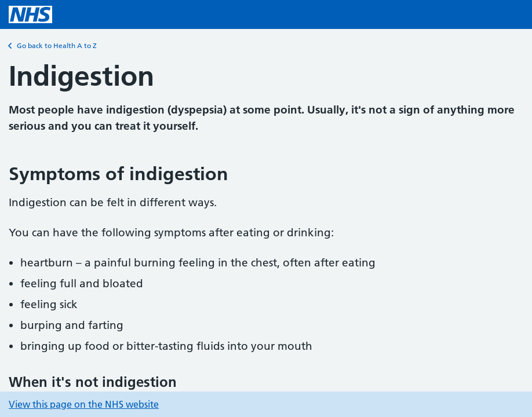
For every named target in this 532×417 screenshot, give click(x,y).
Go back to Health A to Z (53, 46)
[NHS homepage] (30, 14)
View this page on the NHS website (84, 404)
